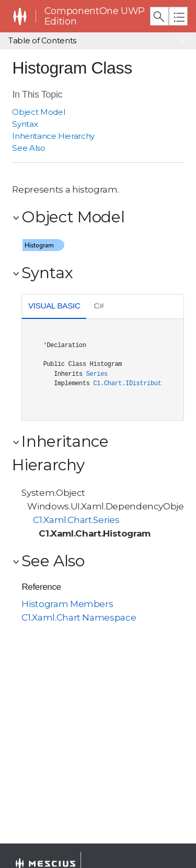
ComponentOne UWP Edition (95, 16)
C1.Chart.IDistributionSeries (143, 384)
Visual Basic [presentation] (54, 306)
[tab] (54, 307)
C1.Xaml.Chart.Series (76, 520)
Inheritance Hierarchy (53, 136)
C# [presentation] (99, 306)
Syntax (25, 124)
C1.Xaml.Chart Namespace (79, 617)
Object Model (38, 112)
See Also (28, 148)
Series (97, 374)
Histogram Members (67, 604)
